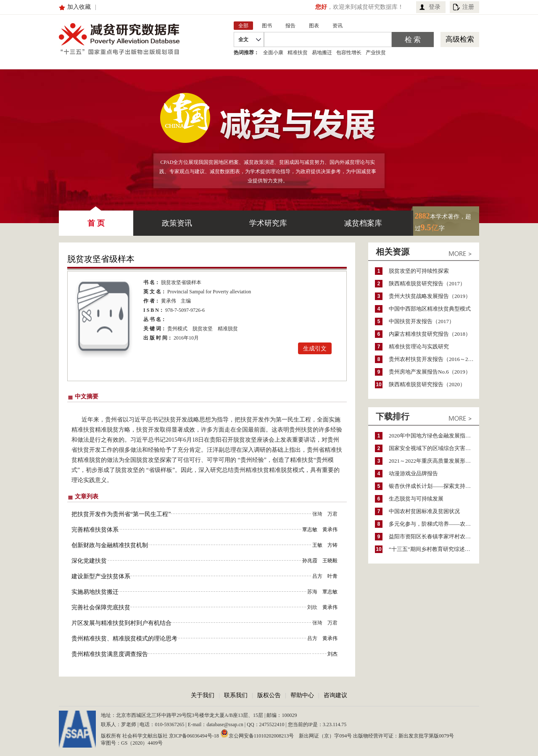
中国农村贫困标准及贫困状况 (424, 511)
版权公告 (269, 695)
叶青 (332, 576)
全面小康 (273, 53)
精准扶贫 (298, 53)
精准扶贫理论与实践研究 (419, 346)
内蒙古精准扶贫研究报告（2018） (430, 334)
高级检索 (460, 39)
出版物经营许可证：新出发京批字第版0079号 (403, 736)
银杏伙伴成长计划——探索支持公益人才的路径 (434, 486)
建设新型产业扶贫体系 (101, 576)
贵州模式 (177, 329)
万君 (332, 514)
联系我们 (236, 695)
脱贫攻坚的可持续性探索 (419, 271)
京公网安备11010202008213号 (257, 733)
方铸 (332, 545)
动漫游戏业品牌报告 (413, 473)
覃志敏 (310, 529)
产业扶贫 (376, 53)
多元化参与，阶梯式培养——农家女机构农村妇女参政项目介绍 (434, 524)
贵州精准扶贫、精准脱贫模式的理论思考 (124, 639)
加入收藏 (79, 7)
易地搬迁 (322, 53)
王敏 (317, 545)
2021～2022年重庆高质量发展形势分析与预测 (434, 461)
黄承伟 (169, 301)
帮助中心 (302, 695)
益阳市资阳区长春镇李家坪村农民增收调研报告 (434, 536)
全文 (243, 40)
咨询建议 (335, 695)
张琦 (317, 514)
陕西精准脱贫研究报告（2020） (427, 384)
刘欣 (312, 607)
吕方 (317, 576)
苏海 (312, 592)
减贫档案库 (363, 223)
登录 (435, 7)
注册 (468, 7)
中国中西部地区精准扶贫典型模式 (430, 309)
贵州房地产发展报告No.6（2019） (430, 372)
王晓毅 (330, 561)
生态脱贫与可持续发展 (416, 499)
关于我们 (203, 695)
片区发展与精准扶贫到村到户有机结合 (121, 623)
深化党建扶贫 (89, 561)
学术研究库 (268, 223)
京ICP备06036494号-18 (194, 736)
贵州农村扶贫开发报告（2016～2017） (434, 359)
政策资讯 (177, 223)
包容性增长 (349, 53)
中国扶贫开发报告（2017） (422, 321)
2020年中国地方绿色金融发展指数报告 (434, 436)
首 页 (96, 219)
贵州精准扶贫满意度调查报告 (110, 654)
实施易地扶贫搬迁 (95, 592)
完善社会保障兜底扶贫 (101, 607)
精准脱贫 (228, 329)
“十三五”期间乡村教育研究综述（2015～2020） (434, 549)
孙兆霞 (310, 561)
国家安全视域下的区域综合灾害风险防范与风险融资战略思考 (434, 448)
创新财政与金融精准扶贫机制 (110, 545)
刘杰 (332, 654)
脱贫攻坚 (203, 329)
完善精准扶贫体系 (95, 530)
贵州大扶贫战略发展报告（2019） (430, 296)
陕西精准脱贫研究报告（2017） (427, 283)
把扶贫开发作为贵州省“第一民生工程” (121, 514)
